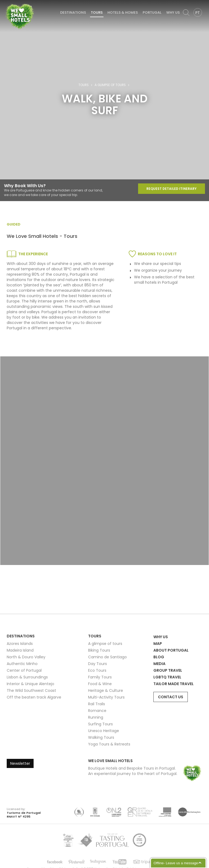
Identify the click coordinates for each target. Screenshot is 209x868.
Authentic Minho (22, 664)
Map (158, 644)
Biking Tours (99, 650)
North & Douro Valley (26, 657)
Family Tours (100, 677)
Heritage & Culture (106, 690)
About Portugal (171, 650)
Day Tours (98, 664)
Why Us (173, 12)
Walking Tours (101, 737)
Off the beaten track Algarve (34, 697)
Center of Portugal (24, 670)
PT (198, 13)
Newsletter (20, 763)
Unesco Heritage (104, 731)
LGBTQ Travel (167, 677)
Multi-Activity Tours (106, 697)
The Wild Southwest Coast (31, 690)
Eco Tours (97, 670)
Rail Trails (97, 704)
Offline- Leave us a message (176, 863)
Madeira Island (20, 650)
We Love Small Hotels (6, 3)
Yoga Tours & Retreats (109, 744)
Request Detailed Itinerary (172, 189)
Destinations (73, 12)
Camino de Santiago (107, 657)
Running (96, 717)
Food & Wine (100, 684)
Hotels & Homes (123, 12)
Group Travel (168, 670)
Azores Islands (20, 644)
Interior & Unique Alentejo (30, 684)
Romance (97, 711)
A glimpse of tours (110, 85)
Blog (159, 657)
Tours (97, 12)
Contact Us (171, 697)
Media (159, 664)
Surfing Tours (100, 724)
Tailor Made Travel (174, 684)
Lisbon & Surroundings (27, 677)
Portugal (152, 12)
